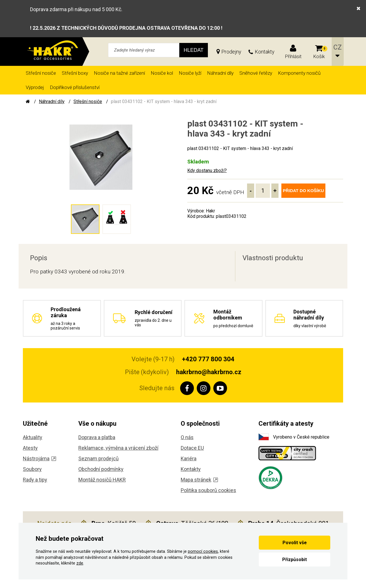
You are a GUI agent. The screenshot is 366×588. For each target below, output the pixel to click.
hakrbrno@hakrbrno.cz (209, 372)
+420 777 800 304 (208, 359)
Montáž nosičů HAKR (102, 480)
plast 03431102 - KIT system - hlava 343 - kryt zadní (164, 101)
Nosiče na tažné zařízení (119, 73)
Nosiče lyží (190, 73)
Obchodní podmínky (101, 469)
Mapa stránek (199, 480)
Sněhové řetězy (256, 73)
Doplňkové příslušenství (75, 87)
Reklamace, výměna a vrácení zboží (118, 448)
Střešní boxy (75, 73)
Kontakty (265, 52)
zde (80, 563)
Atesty (30, 448)
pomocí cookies (203, 552)
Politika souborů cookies (208, 490)
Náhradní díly (220, 73)
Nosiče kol (162, 73)
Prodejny (231, 52)
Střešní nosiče (41, 73)
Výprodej (35, 87)
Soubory (32, 469)
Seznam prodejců (99, 458)
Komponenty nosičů (299, 73)
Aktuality (33, 437)
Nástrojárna (39, 458)
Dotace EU (192, 448)
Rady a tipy (35, 480)
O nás (187, 437)
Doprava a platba (97, 437)
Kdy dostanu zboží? (207, 170)
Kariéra (189, 458)
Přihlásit (293, 56)
